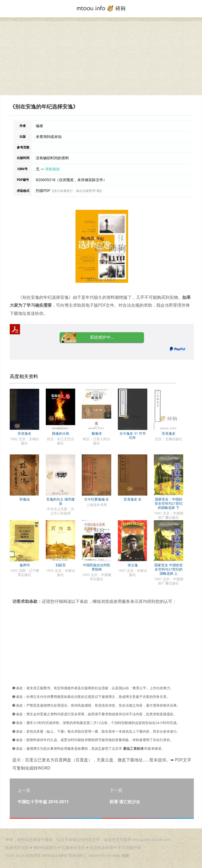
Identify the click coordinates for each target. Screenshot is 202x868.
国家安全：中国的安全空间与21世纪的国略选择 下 (169, 503)
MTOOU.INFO (55, 855)
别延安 (61, 565)
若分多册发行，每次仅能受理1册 (77, 191)
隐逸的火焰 (61, 433)
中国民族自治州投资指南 (97, 567)
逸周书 (25, 565)
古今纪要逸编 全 (97, 499)
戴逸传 (97, 433)
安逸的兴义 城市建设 (60, 501)
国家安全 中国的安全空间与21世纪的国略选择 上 (168, 569)
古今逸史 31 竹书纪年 (133, 435)
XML (116, 855)
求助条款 (53, 169)
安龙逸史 (24, 433)
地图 (125, 855)
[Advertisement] (101, 58)
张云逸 (133, 565)
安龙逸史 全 (133, 499)
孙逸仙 (25, 499)
